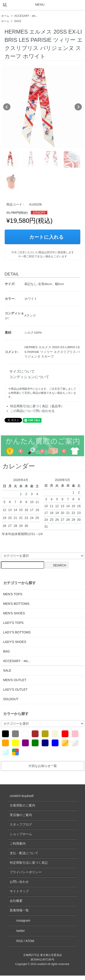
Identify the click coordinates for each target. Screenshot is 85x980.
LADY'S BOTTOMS (17, 632)
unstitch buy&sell (22, 796)
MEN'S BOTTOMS (16, 604)
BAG (7, 651)
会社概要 (16, 901)
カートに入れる (43, 237)
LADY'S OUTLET (15, 690)
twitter (17, 930)
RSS (16, 941)
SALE (18, 21)
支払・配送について (24, 853)
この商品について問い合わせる (32, 411)
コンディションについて (27, 377)
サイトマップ (19, 891)
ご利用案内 (18, 844)
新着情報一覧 (19, 910)
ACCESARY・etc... (26, 16)
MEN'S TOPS (13, 594)
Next (78, 107)
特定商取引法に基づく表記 (29, 863)
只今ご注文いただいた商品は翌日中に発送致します (43, 252)
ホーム (5, 16)
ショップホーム (21, 834)
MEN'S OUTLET (15, 680)
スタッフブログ (21, 824)
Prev (7, 107)
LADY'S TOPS (13, 623)
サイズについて (20, 371)
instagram (20, 920)
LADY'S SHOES (15, 642)
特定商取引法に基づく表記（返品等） (37, 406)
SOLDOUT (11, 699)
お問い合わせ (19, 882)
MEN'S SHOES (14, 613)
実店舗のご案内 (21, 815)
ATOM (30, 941)
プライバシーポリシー (26, 872)
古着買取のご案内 (22, 805)
